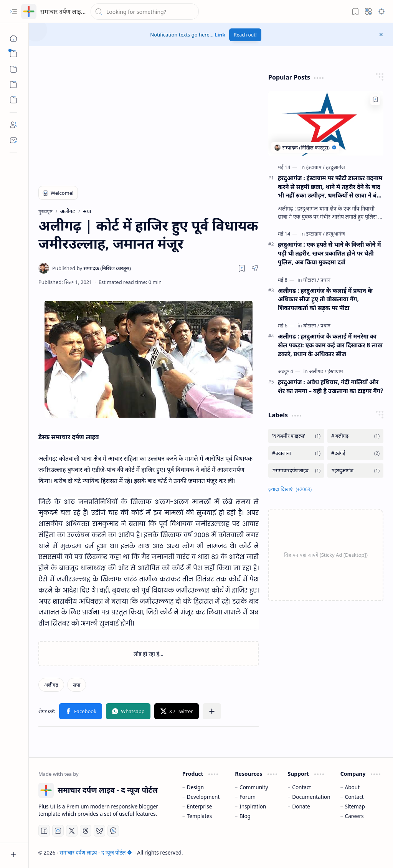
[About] (13, 125)
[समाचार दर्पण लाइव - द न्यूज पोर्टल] (29, 12)
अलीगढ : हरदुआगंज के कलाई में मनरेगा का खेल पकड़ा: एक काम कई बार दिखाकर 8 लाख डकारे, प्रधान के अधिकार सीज (330, 345)
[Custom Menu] (13, 85)
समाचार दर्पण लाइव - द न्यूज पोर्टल (79, 12)
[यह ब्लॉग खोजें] (145, 12)
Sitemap (355, 806)
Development (203, 797)
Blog (245, 816)
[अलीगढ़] (51, 685)
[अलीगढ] (318, 371)
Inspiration (253, 806)
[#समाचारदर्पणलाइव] (296, 471)
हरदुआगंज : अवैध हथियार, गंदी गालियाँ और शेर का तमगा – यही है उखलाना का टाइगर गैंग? (330, 386)
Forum (248, 797)
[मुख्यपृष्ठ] (13, 38)
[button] (13, 12)
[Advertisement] (137, 121)
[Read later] (242, 268)
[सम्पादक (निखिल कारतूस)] (92, 268)
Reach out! (245, 35)
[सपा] (77, 685)
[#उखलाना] (296, 453)
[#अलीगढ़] (355, 436)
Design (195, 787)
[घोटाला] (311, 280)
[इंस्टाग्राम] (315, 167)
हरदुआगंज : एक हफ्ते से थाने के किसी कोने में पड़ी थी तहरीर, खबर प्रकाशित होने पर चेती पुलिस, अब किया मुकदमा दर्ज (329, 253)
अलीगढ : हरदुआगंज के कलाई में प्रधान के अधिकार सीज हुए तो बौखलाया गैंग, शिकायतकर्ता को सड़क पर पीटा (325, 299)
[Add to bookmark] (375, 100)
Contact (301, 787)
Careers (354, 816)
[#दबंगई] (355, 453)
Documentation (311, 797)
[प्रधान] (325, 280)
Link (220, 35)
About (353, 787)
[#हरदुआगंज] (355, 471)
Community (254, 787)
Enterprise (200, 806)
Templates (200, 816)
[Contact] (13, 140)
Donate (301, 806)
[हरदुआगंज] (335, 167)
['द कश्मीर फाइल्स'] (296, 436)
